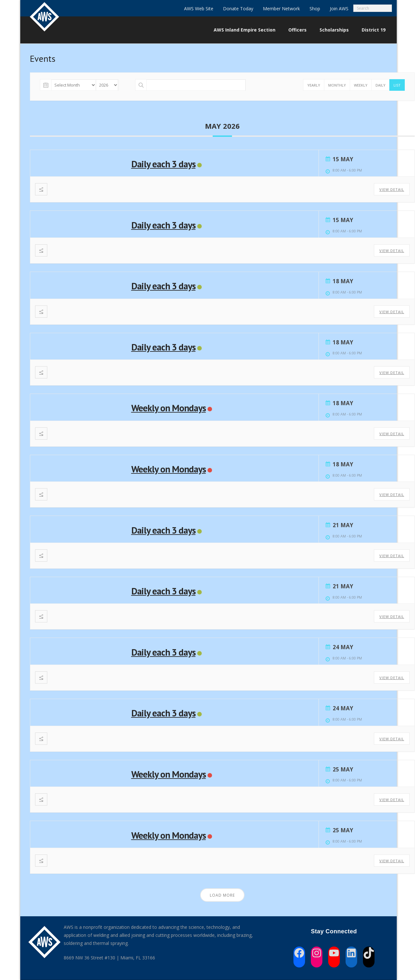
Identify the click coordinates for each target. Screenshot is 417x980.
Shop (315, 9)
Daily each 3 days (163, 164)
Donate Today (238, 9)
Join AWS (339, 9)
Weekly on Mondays (169, 408)
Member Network (281, 9)
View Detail (392, 189)
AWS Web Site (199, 9)
